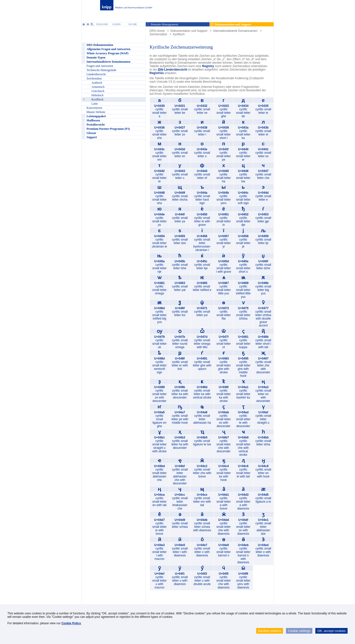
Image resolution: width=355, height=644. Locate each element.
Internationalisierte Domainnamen (235, 31)
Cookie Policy (71, 623)
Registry (208, 66)
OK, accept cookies (331, 631)
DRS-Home (157, 31)
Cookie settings (299, 631)
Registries (157, 73)
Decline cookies (270, 631)
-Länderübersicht (173, 70)
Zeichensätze (158, 34)
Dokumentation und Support (189, 31)
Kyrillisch (179, 34)
